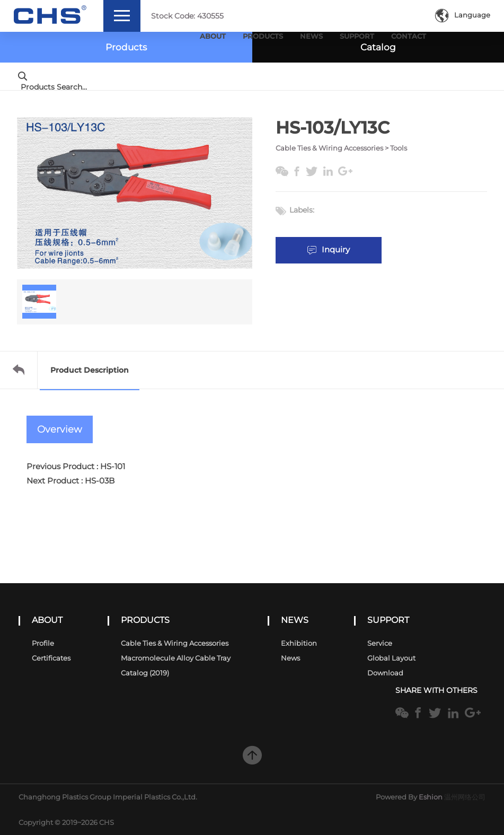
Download (385, 673)
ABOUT (47, 620)
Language (463, 15)
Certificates (51, 658)
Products (263, 36)
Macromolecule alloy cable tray (176, 658)
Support (357, 36)
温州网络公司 (465, 797)
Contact (409, 36)
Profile (43, 643)
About (213, 36)
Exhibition (299, 643)
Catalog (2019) (145, 673)
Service (380, 643)
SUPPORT (388, 620)
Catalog (378, 47)
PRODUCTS (145, 620)
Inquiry (329, 249)
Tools (399, 148)
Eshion (431, 797)
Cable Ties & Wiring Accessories (329, 148)
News (311, 36)
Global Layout (391, 658)
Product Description (90, 370)
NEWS (295, 620)
